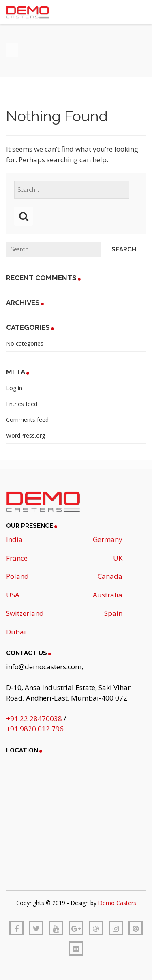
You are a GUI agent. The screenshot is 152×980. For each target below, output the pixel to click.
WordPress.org (26, 435)
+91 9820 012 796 (35, 729)
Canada (110, 576)
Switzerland (25, 613)
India (14, 539)
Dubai (16, 632)
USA (13, 595)
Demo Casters (117, 903)
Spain (113, 613)
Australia (108, 595)
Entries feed (22, 404)
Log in (14, 388)
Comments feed (27, 420)
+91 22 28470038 (35, 719)
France (17, 558)
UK (118, 558)
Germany (108, 539)
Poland (17, 576)
